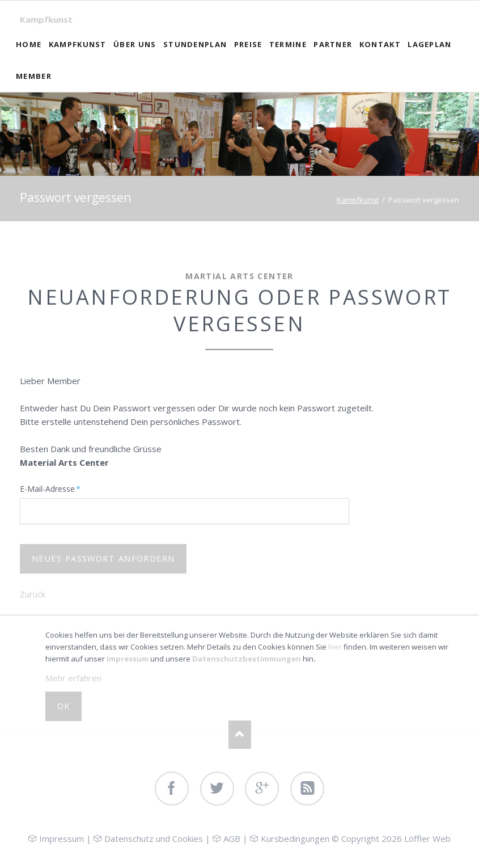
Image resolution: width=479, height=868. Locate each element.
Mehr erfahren (73, 678)
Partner (333, 44)
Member (34, 76)
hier (335, 647)
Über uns (135, 44)
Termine (288, 44)
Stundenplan (195, 44)
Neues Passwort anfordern (103, 559)
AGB (232, 838)
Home (29, 44)
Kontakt (380, 44)
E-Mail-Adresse (50, 488)
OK (64, 706)
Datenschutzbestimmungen (247, 659)
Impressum (128, 659)
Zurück (33, 594)
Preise (248, 44)
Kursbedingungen (295, 838)
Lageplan (429, 44)
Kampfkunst (46, 19)
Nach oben (240, 735)
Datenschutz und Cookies (154, 838)
